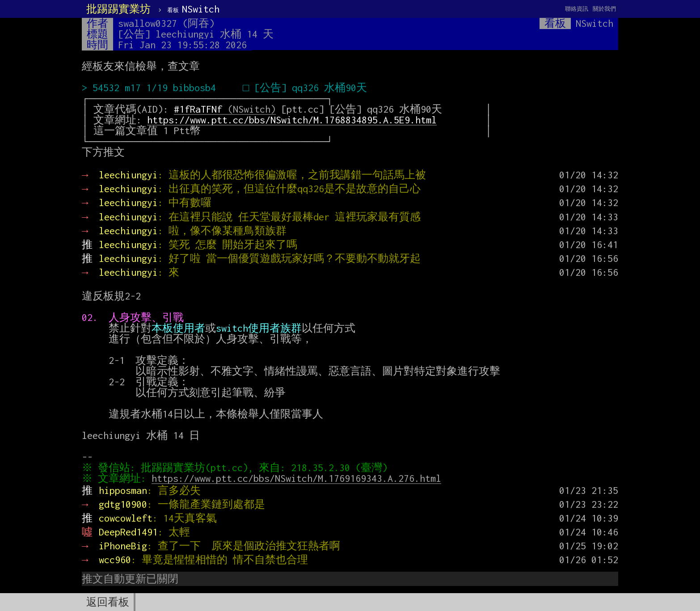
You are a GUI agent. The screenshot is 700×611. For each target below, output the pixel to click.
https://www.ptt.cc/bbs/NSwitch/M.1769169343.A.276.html (299, 478)
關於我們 (604, 9)
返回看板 (108, 602)
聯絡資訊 (577, 9)
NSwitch (193, 9)
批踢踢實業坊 (118, 9)
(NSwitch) (225, 109)
